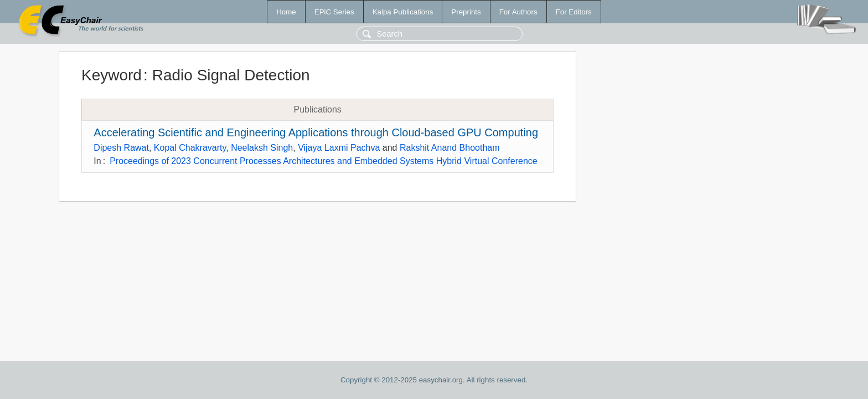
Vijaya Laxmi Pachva (339, 148)
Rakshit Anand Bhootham (450, 148)
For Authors (518, 12)
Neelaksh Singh (262, 148)
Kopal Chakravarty (190, 148)
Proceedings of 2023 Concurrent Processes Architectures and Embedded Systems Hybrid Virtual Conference (324, 161)
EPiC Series (334, 12)
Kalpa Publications (403, 12)
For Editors (574, 12)
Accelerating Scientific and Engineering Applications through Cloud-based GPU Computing (316, 132)
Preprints (466, 12)
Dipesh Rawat (121, 148)
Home (286, 12)
